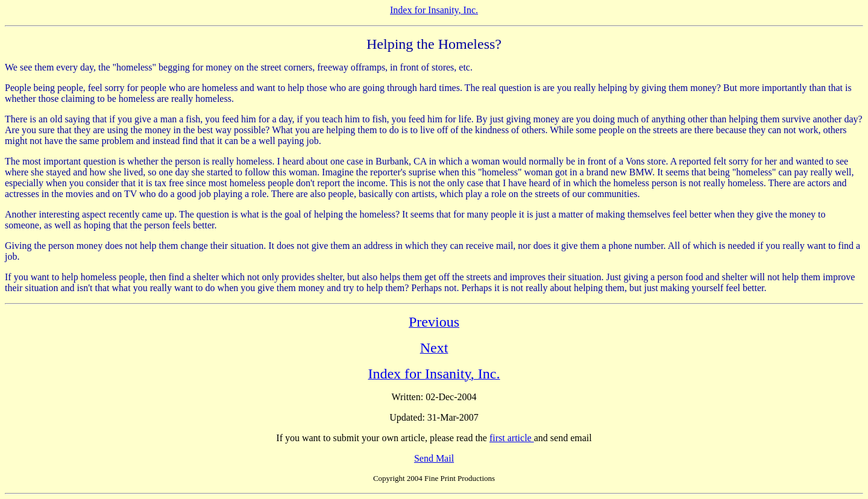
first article (512, 438)
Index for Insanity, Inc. (434, 10)
